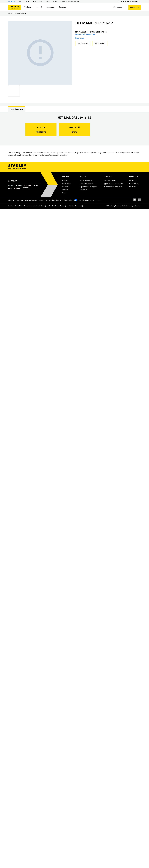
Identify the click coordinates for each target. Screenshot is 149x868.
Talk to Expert (83, 43)
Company (64, 7)
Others (10, 14)
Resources (52, 7)
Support (40, 7)
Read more (80, 38)
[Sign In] (118, 7)
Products (29, 7)
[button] (21, 2)
